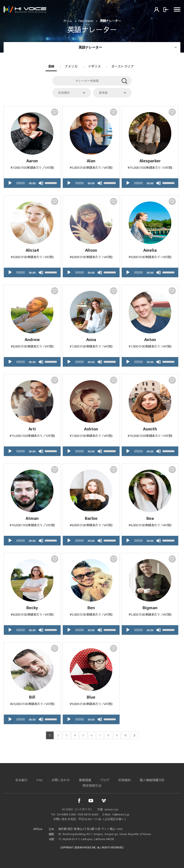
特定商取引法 (92, 786)
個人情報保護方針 (152, 780)
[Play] (10, 183)
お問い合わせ (61, 780)
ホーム (68, 21)
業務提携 (85, 780)
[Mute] (41, 183)
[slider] (21, 183)
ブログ (105, 780)
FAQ (40, 780)
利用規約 (125, 780)
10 (125, 735)
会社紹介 (22, 780)
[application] (32, 183)
